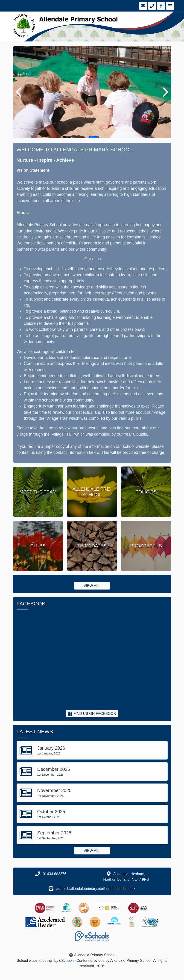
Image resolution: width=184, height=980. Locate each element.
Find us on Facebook (92, 714)
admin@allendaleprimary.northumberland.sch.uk (96, 889)
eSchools (67, 961)
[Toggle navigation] (170, 6)
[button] (19, 92)
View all (92, 586)
